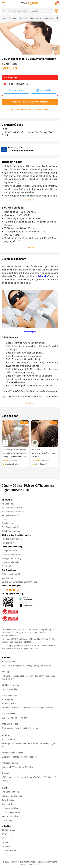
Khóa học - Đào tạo (10, 724)
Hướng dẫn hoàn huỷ (11, 562)
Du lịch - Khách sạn (10, 695)
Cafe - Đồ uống (8, 800)
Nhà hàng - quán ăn (10, 676)
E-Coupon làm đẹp (27, 708)
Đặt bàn (5, 842)
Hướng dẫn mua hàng (11, 558)
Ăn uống (5, 672)
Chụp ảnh (27, 666)
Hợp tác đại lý (8, 543)
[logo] (30, 3)
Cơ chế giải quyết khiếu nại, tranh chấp (19, 582)
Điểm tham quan (34, 743)
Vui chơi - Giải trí (9, 662)
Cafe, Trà (24, 676)
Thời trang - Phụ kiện (18, 718)
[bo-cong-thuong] (10, 612)
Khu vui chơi (20, 743)
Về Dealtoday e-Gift (11, 515)
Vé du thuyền (19, 767)
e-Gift (4, 788)
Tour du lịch (7, 767)
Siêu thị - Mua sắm (10, 816)
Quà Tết (5, 718)
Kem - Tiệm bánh (36, 676)
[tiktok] (18, 590)
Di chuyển (6, 773)
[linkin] (11, 590)
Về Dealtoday (8, 504)
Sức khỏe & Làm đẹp (11, 685)
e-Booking (6, 826)
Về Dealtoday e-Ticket (12, 508)
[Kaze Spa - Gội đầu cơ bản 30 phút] (45, 433)
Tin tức (5, 519)
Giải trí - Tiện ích (9, 821)
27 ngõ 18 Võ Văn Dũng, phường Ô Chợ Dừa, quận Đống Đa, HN (30, 134)
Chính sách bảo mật (11, 574)
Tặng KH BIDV (8, 679)
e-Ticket (5, 735)
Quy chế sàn (7, 578)
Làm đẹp (5, 689)
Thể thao (16, 757)
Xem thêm (30, 200)
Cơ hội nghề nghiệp (10, 527)
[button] (26, 49)
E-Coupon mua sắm (44, 708)
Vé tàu (5, 777)
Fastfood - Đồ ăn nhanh (12, 796)
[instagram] (7, 590)
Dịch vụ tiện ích (8, 714)
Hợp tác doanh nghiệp (12, 539)
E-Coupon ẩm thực (10, 708)
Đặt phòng (6, 846)
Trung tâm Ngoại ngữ (29, 728)
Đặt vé (4, 834)
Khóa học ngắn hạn (10, 728)
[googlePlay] (28, 599)
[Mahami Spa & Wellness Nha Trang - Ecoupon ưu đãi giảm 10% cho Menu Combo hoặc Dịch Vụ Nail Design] (15, 433)
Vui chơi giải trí (8, 739)
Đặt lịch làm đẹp (9, 851)
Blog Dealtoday (9, 523)
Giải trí (36, 666)
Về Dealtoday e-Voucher (13, 512)
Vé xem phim (7, 743)
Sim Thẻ (30, 767)
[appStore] (28, 605)
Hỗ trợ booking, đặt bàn (18, 84)
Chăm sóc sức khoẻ (10, 808)
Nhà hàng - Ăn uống (10, 792)
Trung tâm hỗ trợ (9, 551)
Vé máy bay (38, 777)
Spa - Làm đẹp (8, 804)
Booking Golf (7, 699)
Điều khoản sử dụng (11, 531)
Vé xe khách (14, 777)
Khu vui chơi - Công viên (12, 666)
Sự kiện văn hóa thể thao (12, 753)
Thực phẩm (49, 676)
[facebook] (3, 590)
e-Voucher (6, 658)
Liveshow (6, 757)
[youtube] (14, 590)
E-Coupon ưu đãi (9, 704)
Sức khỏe (14, 689)
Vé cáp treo (26, 777)
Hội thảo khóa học (29, 757)
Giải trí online (45, 666)
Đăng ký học (7, 838)
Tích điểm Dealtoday (11, 555)
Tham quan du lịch (10, 763)
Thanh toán (7, 566)
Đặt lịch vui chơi (9, 830)
